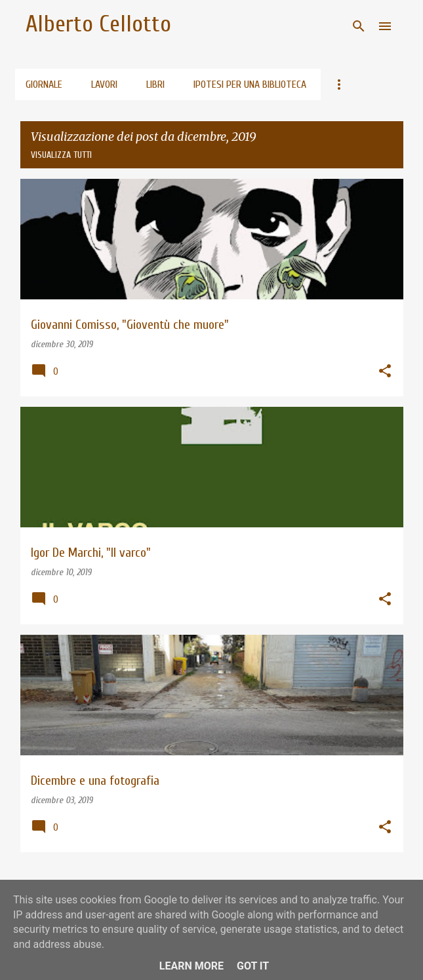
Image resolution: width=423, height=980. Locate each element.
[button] (385, 372)
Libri (155, 85)
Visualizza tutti (61, 155)
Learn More (191, 966)
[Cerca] (359, 26)
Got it (253, 966)
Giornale (44, 85)
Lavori (104, 85)
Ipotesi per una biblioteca (250, 85)
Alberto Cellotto (98, 24)
